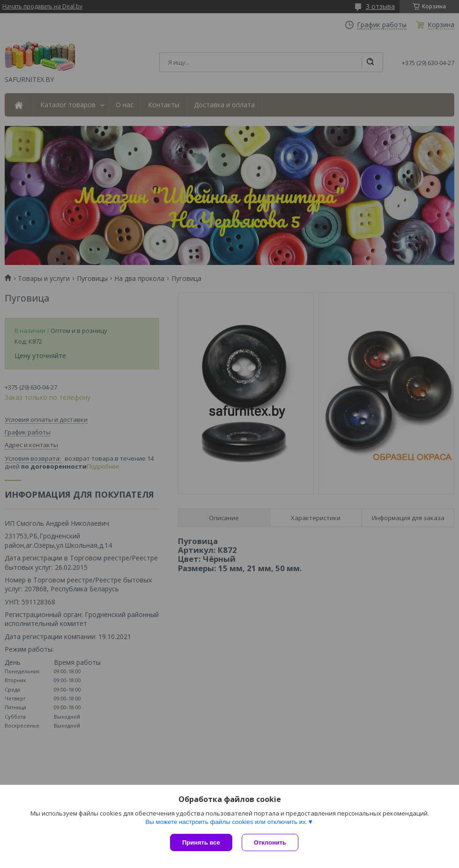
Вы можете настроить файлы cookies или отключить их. (226, 822)
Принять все (201, 842)
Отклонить (270, 842)
